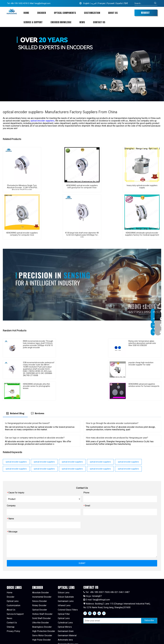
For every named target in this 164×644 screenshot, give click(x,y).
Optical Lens (13, 580)
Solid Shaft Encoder (41, 597)
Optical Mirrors (65, 606)
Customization (13, 584)
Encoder (11, 576)
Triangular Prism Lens (68, 623)
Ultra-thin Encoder (41, 601)
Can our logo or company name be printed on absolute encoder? (35, 416)
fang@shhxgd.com (42, 3)
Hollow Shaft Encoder (42, 593)
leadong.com (127, 640)
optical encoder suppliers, (43, 121)
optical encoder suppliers (16, 440)
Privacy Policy (13, 610)
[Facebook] (85, 592)
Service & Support (15, 593)
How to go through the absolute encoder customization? (112, 402)
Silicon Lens (64, 571)
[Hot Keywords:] (155, 3)
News (9, 597)
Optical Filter (64, 593)
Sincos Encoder (40, 580)
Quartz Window (65, 631)
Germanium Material (67, 614)
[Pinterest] (104, 592)
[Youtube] (99, 592)
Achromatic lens (65, 618)
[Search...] (144, 3)
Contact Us (12, 601)
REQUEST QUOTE (145, 13)
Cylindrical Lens (65, 601)
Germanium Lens (66, 580)
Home (10, 571)
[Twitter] (94, 592)
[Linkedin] (90, 592)
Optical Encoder (40, 588)
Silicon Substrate (66, 576)
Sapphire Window (66, 627)
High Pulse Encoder (41, 618)
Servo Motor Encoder (42, 614)
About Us (11, 588)
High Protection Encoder (44, 610)
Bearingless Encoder (42, 606)
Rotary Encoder (39, 584)
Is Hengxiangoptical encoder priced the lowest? (27, 402)
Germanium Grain (66, 610)
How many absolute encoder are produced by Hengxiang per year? (117, 416)
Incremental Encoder (42, 576)
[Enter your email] (112, 599)
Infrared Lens (64, 584)
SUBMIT (82, 542)
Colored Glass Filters (68, 588)
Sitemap (11, 606)
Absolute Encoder (41, 571)
